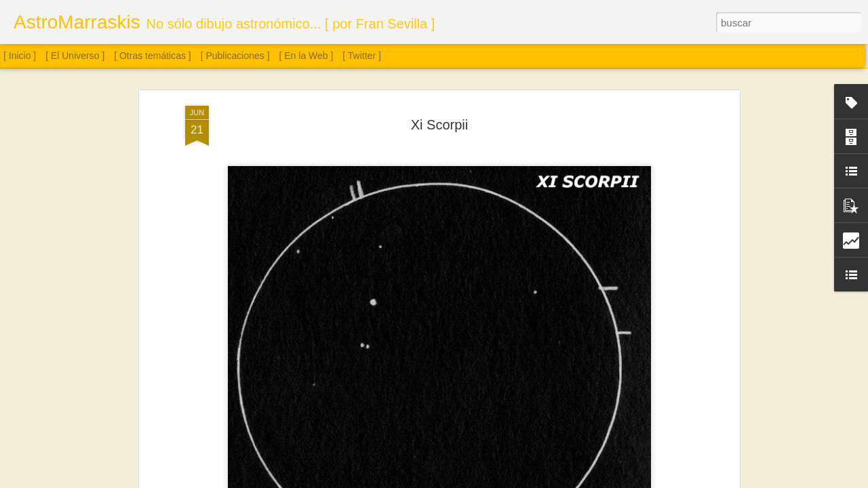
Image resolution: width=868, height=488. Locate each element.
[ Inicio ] (20, 56)
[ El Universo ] (75, 56)
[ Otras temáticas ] (153, 56)
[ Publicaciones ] (235, 56)
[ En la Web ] (307, 56)
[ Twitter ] (362, 56)
